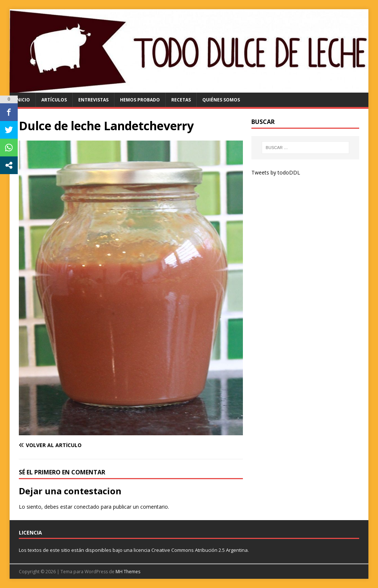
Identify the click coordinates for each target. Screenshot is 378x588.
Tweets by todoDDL (276, 172)
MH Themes (128, 572)
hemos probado (140, 100)
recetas (181, 100)
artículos (54, 100)
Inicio (23, 100)
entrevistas (93, 100)
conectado (87, 507)
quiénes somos (221, 100)
